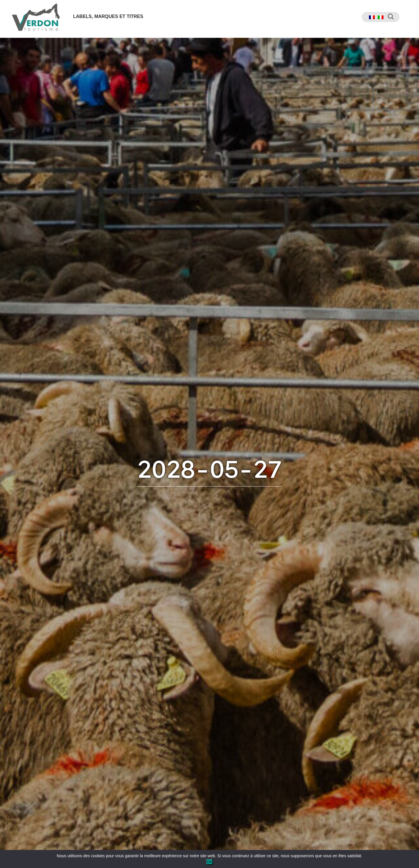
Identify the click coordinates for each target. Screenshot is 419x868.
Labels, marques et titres (109, 18)
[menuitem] (368, 19)
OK (210, 862)
